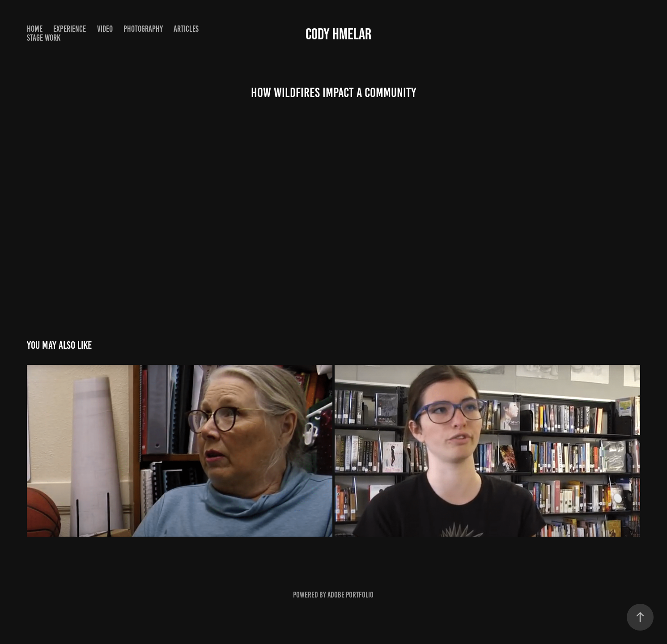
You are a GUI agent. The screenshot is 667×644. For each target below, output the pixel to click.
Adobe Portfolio (350, 595)
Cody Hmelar (338, 34)
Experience (70, 29)
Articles (186, 29)
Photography (143, 29)
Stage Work (44, 38)
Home (35, 29)
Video (105, 29)
